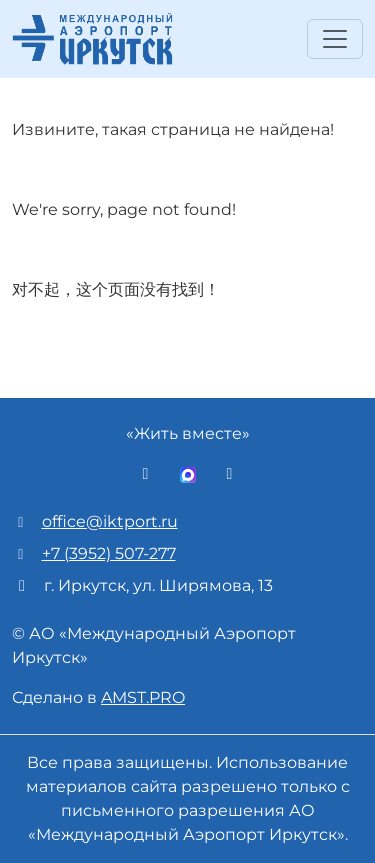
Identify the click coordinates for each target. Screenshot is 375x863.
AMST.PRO (143, 697)
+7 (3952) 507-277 (109, 553)
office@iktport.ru (110, 521)
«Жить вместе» (188, 433)
